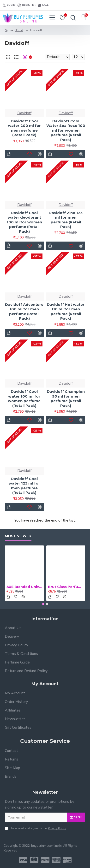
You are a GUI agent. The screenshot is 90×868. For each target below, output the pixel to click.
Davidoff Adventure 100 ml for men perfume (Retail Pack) (24, 312)
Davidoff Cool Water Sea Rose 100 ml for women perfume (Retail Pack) (66, 130)
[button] (43, 604)
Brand (19, 30)
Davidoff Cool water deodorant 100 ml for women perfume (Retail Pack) (24, 222)
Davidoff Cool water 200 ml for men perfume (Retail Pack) (24, 128)
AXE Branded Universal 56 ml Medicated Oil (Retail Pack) (24, 587)
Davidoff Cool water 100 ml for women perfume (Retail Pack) (24, 399)
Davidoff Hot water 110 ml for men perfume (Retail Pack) (66, 312)
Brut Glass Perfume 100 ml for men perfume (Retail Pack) (66, 587)
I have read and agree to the (36, 828)
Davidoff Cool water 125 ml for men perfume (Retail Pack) (24, 486)
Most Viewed (18, 536)
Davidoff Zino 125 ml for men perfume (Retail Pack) (66, 220)
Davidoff (24, 113)
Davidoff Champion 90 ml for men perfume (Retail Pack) (66, 399)
